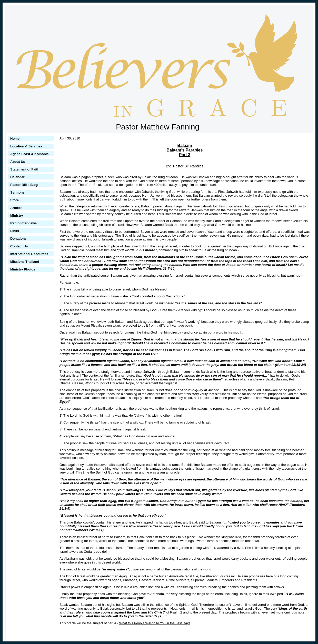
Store (14, 200)
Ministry (17, 215)
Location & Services (26, 146)
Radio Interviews (23, 223)
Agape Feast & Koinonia (29, 154)
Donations (18, 239)
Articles (16, 208)
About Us (18, 162)
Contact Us (19, 246)
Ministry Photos (23, 269)
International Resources (29, 254)
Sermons (17, 192)
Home (15, 139)
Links (15, 231)
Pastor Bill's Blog (24, 185)
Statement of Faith (25, 169)
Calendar (17, 177)
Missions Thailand (25, 262)
